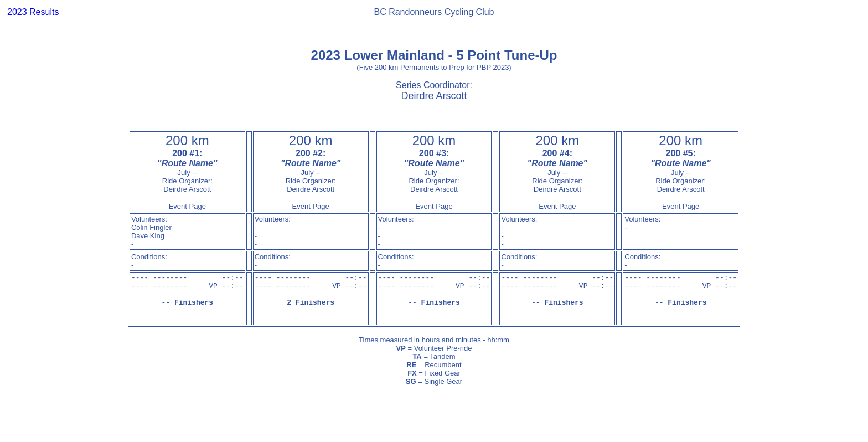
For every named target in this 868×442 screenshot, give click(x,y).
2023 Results (33, 12)
